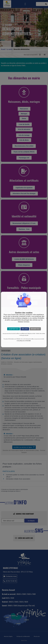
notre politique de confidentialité (24, 341)
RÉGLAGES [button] (25, 329)
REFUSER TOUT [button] (35, 329)
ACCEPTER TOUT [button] (14, 329)
